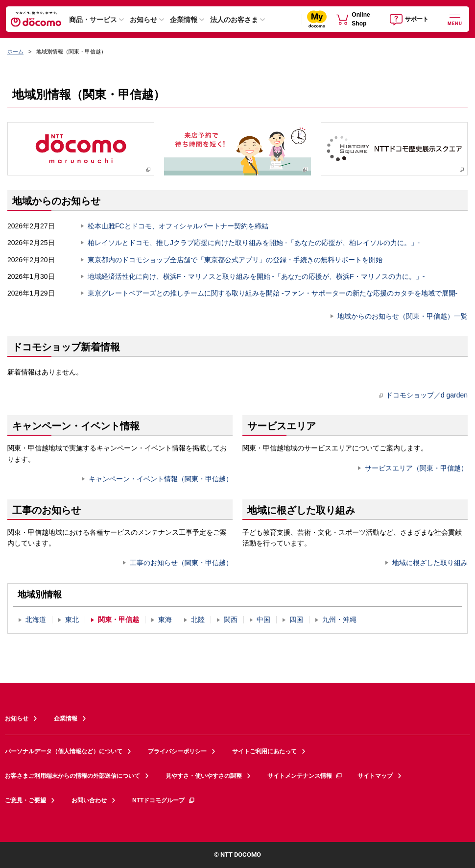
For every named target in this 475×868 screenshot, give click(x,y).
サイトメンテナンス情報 (305, 776)
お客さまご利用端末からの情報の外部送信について (72, 776)
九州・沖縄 (339, 620)
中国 (263, 620)
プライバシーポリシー (177, 751)
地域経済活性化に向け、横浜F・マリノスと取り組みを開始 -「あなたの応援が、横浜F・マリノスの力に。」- (256, 276)
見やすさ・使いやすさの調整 (204, 776)
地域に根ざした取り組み (430, 563)
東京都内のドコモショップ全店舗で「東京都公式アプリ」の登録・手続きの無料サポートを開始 (235, 260)
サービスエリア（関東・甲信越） (416, 468)
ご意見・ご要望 (25, 800)
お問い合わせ (89, 800)
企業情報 (184, 20)
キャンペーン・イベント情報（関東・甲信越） (161, 479)
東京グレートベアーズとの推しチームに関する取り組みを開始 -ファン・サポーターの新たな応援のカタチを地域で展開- (273, 293)
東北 (72, 620)
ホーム (15, 51)
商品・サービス (93, 20)
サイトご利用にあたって (264, 751)
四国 (296, 620)
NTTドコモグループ (164, 800)
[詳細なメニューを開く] (455, 19)
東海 (165, 620)
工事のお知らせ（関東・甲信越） (181, 563)
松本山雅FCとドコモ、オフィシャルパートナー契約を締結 (178, 226)
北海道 (36, 620)
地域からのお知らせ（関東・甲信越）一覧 (403, 316)
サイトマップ (375, 776)
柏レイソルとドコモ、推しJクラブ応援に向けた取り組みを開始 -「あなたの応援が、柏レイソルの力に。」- (254, 243)
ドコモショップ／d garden (423, 395)
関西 (231, 620)
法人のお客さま (234, 20)
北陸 (198, 620)
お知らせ (143, 20)
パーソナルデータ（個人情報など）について (64, 751)
